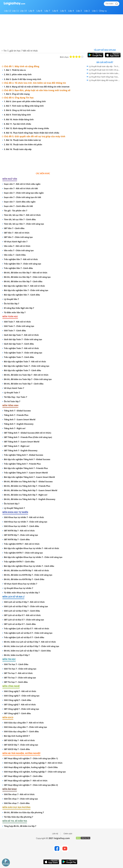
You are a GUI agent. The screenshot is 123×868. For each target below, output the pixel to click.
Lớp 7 (47, 11)
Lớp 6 (55, 11)
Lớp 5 (63, 11)
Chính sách (68, 834)
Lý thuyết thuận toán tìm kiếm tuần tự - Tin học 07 (104, 73)
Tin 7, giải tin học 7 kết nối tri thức (21, 51)
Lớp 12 (8, 11)
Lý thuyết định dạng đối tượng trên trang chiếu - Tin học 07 (104, 80)
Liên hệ (55, 834)
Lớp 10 (23, 11)
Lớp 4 (71, 11)
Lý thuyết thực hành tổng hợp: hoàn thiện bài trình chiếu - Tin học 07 (104, 77)
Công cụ (103, 11)
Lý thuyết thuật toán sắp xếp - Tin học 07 (104, 66)
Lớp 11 (15, 11)
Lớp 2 (87, 11)
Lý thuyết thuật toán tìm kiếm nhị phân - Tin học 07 (104, 70)
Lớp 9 (31, 11)
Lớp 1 (95, 11)
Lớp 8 (39, 11)
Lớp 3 (79, 11)
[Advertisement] (43, 159)
